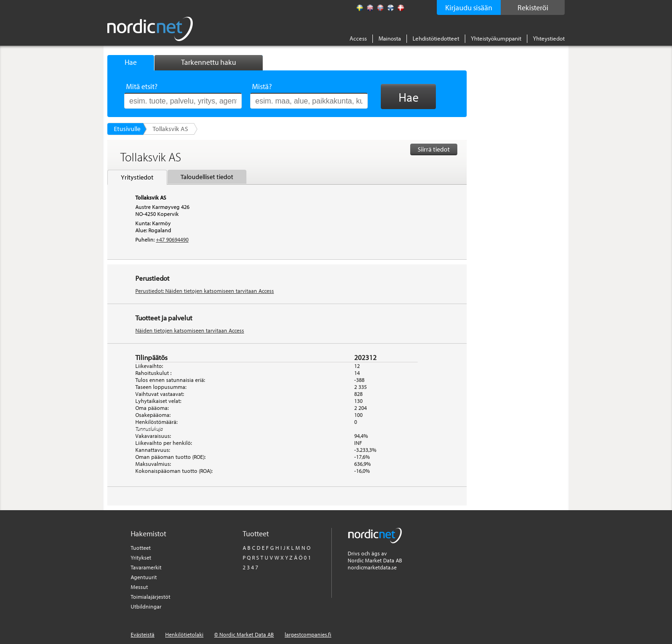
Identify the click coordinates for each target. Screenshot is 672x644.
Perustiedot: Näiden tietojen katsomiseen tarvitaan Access (205, 291)
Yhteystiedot (549, 38)
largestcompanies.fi (308, 634)
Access (358, 38)
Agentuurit (144, 577)
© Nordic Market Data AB (244, 634)
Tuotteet (141, 548)
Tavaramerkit (146, 567)
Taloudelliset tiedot (207, 177)
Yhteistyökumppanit (496, 38)
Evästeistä (143, 634)
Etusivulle (127, 129)
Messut (139, 587)
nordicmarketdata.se (372, 567)
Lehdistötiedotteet (436, 38)
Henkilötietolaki (184, 634)
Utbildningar (146, 606)
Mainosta (390, 38)
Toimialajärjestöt (150, 597)
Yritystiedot (137, 177)
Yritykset (141, 557)
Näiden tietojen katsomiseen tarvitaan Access (190, 330)
